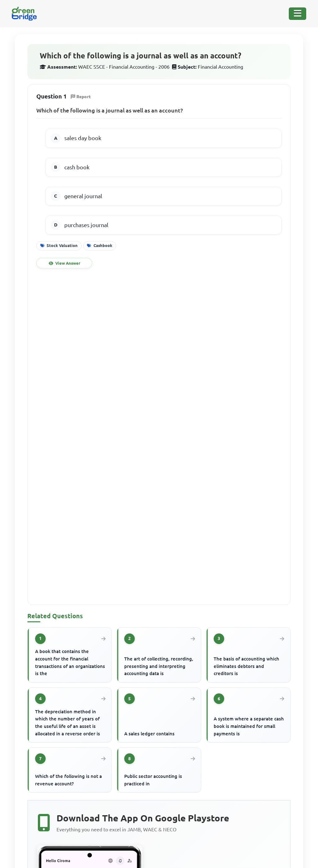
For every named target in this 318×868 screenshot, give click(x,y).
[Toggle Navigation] (298, 14)
